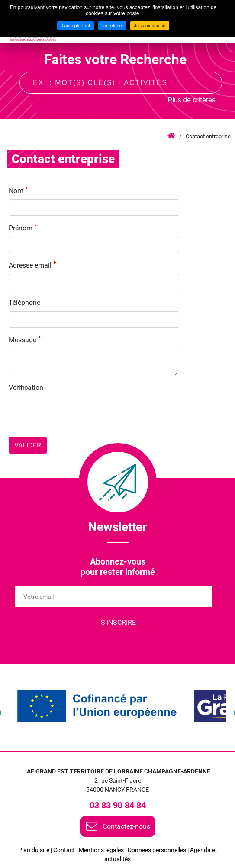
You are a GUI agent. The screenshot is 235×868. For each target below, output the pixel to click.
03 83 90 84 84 (118, 805)
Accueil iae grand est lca (171, 136)
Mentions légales (101, 850)
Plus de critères (192, 100)
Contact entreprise (208, 136)
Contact (64, 850)
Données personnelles (157, 850)
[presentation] (74, 413)
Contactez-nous (126, 826)
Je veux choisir (150, 26)
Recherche (208, 82)
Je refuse (112, 26)
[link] (97, 706)
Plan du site (34, 850)
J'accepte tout (76, 26)
